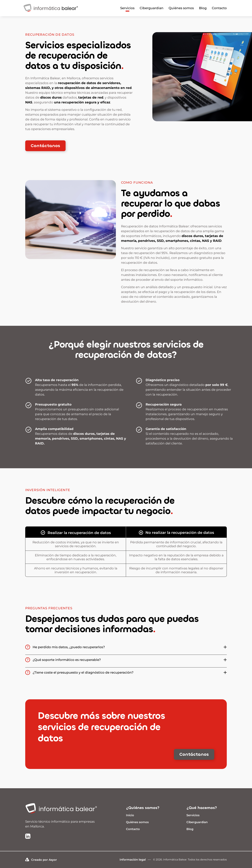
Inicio (130, 815)
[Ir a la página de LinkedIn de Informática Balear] (28, 836)
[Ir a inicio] (64, 809)
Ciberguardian (152, 8)
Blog (203, 8)
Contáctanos (45, 146)
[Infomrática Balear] (51, 13)
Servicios (127, 8)
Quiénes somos (181, 8)
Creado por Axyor (41, 860)
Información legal (133, 860)
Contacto (219, 8)
